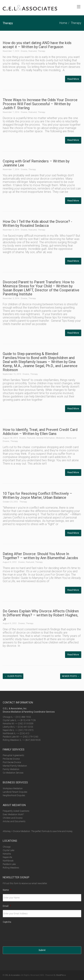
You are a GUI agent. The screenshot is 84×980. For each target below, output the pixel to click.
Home (63, 23)
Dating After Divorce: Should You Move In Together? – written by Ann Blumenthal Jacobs (40, 556)
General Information (46, 438)
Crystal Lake (8, 850)
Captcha (7, 922)
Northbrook (8, 861)
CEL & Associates (13, 975)
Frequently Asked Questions (16, 811)
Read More (73, 79)
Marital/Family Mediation (15, 766)
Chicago (7, 847)
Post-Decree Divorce (12, 762)
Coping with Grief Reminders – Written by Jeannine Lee (36, 163)
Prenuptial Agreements (13, 755)
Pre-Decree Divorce (11, 759)
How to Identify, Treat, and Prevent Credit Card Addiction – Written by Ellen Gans (40, 432)
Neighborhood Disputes (14, 795)
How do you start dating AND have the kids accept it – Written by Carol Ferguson (37, 45)
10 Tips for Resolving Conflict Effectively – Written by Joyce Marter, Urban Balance (37, 495)
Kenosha (7, 854)
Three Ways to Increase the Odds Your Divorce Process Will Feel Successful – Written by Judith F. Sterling (40, 104)
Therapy (76, 23)
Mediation (60, 438)
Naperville (7, 857)
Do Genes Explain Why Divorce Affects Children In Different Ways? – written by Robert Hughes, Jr (41, 615)
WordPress (61, 975)
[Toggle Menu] (79, 7)
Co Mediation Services (13, 773)
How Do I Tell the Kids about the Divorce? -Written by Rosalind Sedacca (37, 224)
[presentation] (30, 933)
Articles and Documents (14, 821)
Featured (33, 51)
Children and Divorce (13, 818)
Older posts (13, 676)
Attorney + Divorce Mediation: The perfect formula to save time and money (38, 831)
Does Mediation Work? (13, 814)
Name (7, 890)
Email (7, 906)
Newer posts (71, 676)
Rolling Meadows (11, 868)
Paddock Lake (9, 864)
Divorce (24, 51)
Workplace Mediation (13, 788)
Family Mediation (11, 769)
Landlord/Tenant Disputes (15, 792)
